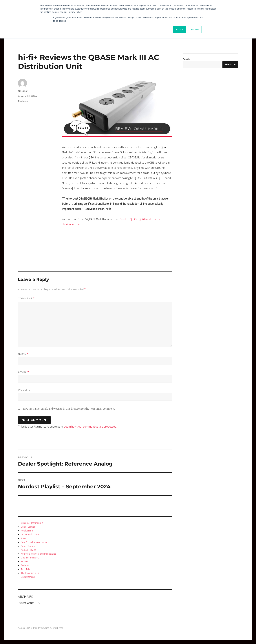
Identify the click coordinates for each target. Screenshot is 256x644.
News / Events (28, 546)
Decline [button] (195, 30)
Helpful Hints (27, 531)
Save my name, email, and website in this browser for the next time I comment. (69, 409)
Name (23, 354)
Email (23, 372)
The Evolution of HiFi (31, 573)
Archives (25, 597)
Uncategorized (28, 577)
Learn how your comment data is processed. (90, 426)
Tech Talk (25, 569)
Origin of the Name (30, 558)
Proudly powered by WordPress (48, 628)
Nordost (23, 91)
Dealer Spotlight (29, 527)
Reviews (23, 101)
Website (24, 390)
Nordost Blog (24, 628)
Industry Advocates (30, 534)
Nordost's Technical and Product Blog (39, 554)
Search (186, 59)
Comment (26, 298)
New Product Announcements (35, 542)
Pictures (25, 561)
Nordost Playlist (28, 550)
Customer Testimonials (32, 523)
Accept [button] (179, 30)
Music (24, 538)
